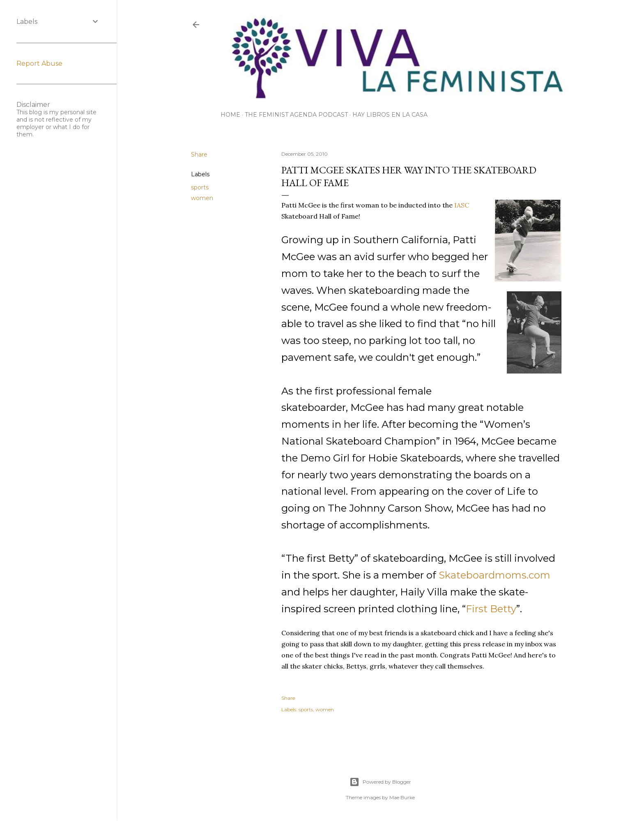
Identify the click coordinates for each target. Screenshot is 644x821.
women (202, 198)
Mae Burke (402, 797)
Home (230, 115)
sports (200, 187)
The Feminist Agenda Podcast (296, 115)
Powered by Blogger (380, 782)
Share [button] (199, 155)
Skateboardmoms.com (494, 575)
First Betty (491, 609)
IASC (462, 205)
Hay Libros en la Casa (390, 115)
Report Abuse (39, 63)
